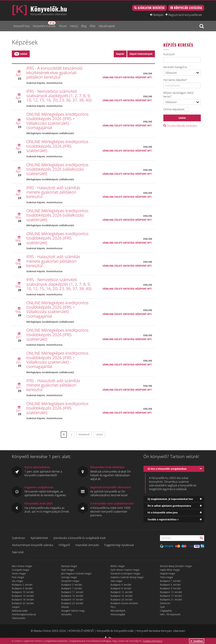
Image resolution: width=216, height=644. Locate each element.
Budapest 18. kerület (23, 599)
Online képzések (174, 109)
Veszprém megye (70, 581)
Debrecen (165, 603)
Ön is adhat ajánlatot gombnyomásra (169, 506)
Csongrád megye (21, 570)
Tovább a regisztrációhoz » (163, 519)
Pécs (113, 607)
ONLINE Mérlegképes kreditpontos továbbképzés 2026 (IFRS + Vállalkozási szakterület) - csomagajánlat (57, 121)
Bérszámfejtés (118, 611)
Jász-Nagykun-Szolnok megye (76, 573)
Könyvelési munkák (44, 25)
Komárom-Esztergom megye (125, 573)
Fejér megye (68, 570)
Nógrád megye (168, 573)
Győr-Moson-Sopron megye (125, 570)
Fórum (63, 26)
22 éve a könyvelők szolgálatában (167, 469)
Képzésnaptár (107, 26)
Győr (162, 607)
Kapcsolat (18, 552)
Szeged (16, 607)
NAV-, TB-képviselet (170, 614)
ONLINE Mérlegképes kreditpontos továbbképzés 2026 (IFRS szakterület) (57, 146)
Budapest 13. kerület (171, 592)
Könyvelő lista (22, 26)
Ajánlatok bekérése (151, 8)
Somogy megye (69, 577)
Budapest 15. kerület (72, 596)
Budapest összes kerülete (124, 603)
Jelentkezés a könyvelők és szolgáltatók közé (80, 538)
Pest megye (18, 577)
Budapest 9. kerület (170, 588)
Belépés (158, 15)
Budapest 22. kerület (23, 603)
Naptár (120, 54)
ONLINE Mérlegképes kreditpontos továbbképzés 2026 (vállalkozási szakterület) (57, 169)
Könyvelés (66, 614)
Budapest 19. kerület (72, 599)
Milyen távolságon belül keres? (178, 95)
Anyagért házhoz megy (73, 611)
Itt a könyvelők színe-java (163, 512)
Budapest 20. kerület (122, 599)
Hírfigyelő (64, 545)
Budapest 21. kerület (171, 599)
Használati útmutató (87, 545)
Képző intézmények (141, 54)
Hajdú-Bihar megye (170, 570)
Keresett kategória (175, 67)
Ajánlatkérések (39, 538)
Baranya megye (69, 566)
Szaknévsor (18, 538)
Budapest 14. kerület (23, 596)
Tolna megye (167, 577)
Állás (93, 26)
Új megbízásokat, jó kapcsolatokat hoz (170, 499)
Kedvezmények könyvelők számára (33, 545)
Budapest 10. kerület (23, 592)
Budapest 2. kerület (22, 585)
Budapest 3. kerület (72, 585)
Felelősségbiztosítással (24, 614)
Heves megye (19, 573)
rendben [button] (197, 641)
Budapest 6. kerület (22, 588)
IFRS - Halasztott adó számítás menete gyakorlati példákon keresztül (53, 192)
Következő (84, 434)
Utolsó (99, 434)
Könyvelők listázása (188, 8)
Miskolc (65, 607)
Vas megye (17, 581)
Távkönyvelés (19, 618)
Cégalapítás (166, 611)
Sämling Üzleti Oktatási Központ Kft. (127, 77)
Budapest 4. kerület (121, 585)
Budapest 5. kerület (170, 585)
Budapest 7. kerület (72, 588)
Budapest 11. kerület (72, 592)
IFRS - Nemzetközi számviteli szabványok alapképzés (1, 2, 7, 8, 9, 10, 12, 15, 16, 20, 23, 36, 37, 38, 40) (59, 96)
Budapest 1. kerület (170, 581)
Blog (84, 26)
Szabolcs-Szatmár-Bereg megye (127, 577)
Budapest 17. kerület (171, 596)
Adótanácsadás (20, 611)
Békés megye (118, 566)
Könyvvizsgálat (118, 614)
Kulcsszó (169, 54)
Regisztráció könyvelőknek (185, 15)
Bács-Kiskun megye (22, 566)
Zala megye (116, 581)
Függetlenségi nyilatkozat (119, 545)
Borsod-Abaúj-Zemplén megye (176, 566)
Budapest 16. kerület (122, 596)
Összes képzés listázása (180, 126)
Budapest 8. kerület (121, 588)
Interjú (74, 26)
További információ (152, 641)
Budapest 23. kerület (72, 603)
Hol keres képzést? (175, 80)
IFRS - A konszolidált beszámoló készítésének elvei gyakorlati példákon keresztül (54, 72)
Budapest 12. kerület (122, 592)
